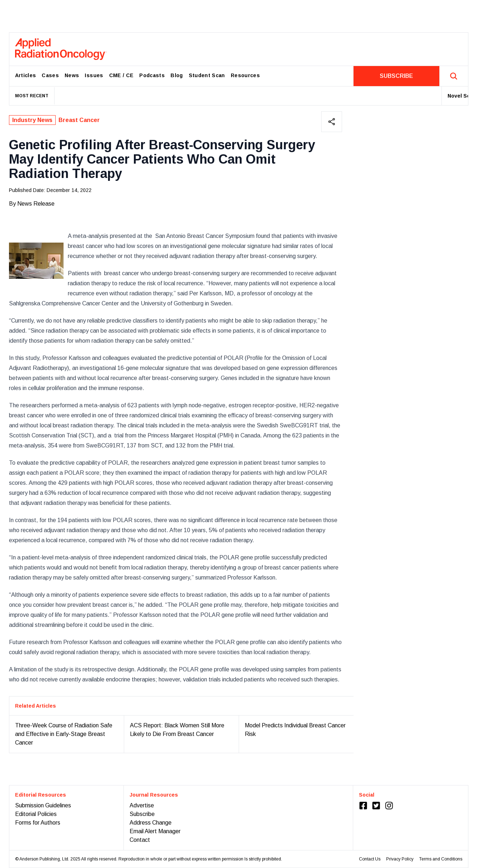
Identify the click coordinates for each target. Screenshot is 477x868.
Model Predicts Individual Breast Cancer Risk (295, 730)
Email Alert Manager (155, 831)
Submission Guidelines (43, 805)
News (72, 75)
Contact (140, 840)
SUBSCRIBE (396, 76)
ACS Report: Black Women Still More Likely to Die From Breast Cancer (177, 730)
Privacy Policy (400, 859)
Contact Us (370, 859)
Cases (50, 75)
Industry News (32, 120)
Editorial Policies (36, 814)
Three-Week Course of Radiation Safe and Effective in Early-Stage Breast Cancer (64, 734)
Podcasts (152, 75)
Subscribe (142, 814)
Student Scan (207, 75)
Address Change (151, 823)
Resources (245, 75)
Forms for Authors (38, 823)
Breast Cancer (79, 120)
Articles (26, 75)
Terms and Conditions (441, 859)
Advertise (142, 805)
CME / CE (121, 75)
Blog (177, 75)
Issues (94, 75)
